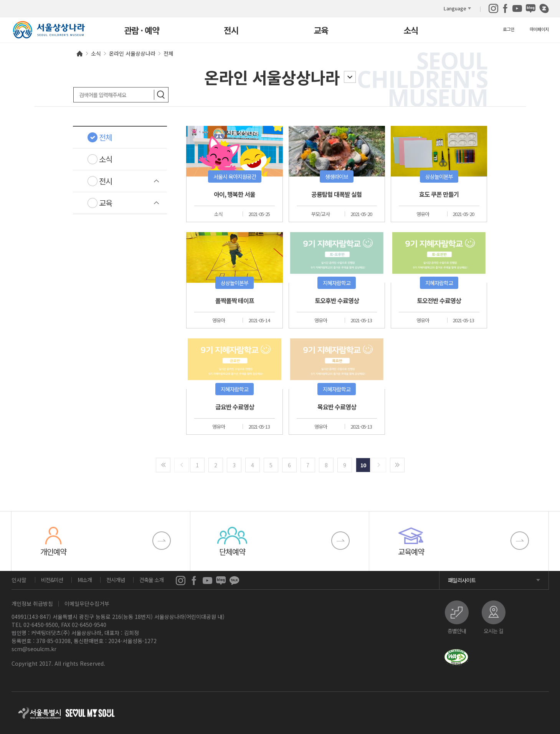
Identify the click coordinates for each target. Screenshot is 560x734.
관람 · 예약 (142, 31)
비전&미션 (52, 580)
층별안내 (457, 630)
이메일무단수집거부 (87, 604)
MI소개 (85, 580)
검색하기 (161, 95)
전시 (231, 31)
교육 (321, 31)
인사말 (19, 580)
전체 (106, 137)
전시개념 (116, 580)
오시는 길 (493, 630)
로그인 (509, 29)
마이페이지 (539, 29)
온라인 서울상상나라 (272, 77)
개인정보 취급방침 (32, 604)
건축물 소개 (151, 580)
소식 (411, 31)
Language (455, 8)
